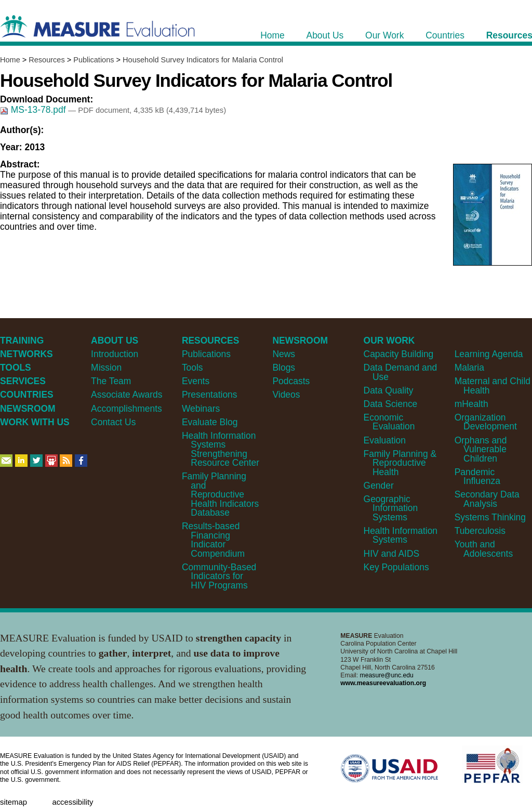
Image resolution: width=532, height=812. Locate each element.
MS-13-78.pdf (34, 110)
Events (196, 381)
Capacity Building (399, 354)
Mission (106, 368)
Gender (379, 486)
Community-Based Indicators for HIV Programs (219, 576)
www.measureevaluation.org (383, 683)
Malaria (469, 368)
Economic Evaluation (389, 422)
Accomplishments (127, 409)
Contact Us (113, 422)
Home (10, 60)
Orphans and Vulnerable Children (481, 449)
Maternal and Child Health (493, 385)
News (284, 354)
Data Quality (389, 390)
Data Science (391, 404)
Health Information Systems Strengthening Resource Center (221, 449)
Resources (46, 60)
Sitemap (14, 802)
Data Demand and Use (401, 372)
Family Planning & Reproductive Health (400, 463)
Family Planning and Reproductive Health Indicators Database (220, 494)
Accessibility (72, 802)
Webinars (201, 409)
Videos (286, 395)
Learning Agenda (489, 354)
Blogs (284, 368)
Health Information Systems (401, 535)
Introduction (115, 354)
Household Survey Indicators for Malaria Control (203, 60)
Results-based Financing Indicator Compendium (213, 540)
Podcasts (291, 381)
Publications (94, 60)
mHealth (471, 404)
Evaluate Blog (210, 422)
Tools (192, 368)
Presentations (210, 395)
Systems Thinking (490, 517)
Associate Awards (127, 395)
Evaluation (385, 440)
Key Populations (396, 567)
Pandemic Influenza (477, 476)
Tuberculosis (480, 531)
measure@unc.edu (387, 675)
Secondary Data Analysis (487, 499)
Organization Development (486, 422)
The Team (111, 381)
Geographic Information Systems (391, 508)
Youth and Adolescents (484, 549)
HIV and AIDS (392, 554)
